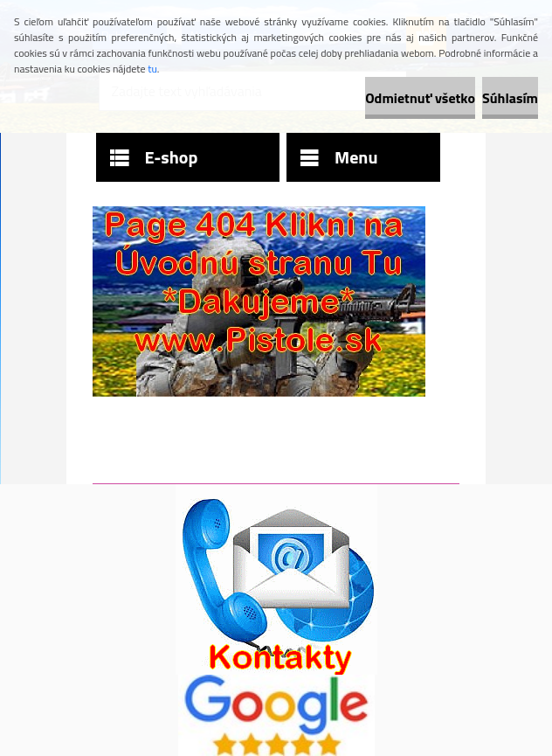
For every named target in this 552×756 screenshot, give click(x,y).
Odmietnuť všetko (420, 98)
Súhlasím (510, 98)
